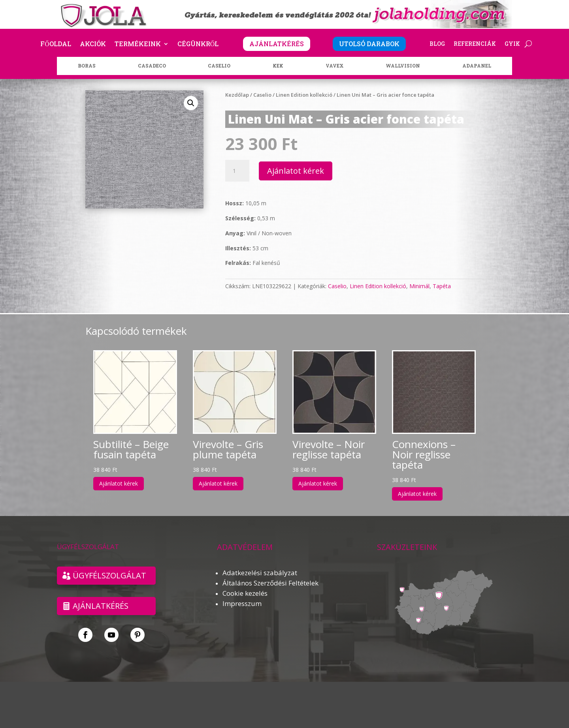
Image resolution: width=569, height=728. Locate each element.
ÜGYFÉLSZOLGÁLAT (109, 575)
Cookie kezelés (245, 593)
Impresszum (242, 603)
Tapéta (442, 286)
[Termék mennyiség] (237, 171)
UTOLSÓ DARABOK (369, 44)
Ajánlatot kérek (296, 171)
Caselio (262, 95)
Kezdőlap (237, 95)
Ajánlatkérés (101, 606)
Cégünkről (198, 44)
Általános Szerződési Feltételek (270, 583)
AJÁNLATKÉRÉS (277, 44)
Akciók (93, 44)
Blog (437, 44)
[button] (191, 103)
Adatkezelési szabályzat (260, 573)
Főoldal (56, 44)
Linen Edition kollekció (304, 95)
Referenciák (475, 44)
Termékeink (138, 44)
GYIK (512, 44)
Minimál (419, 286)
